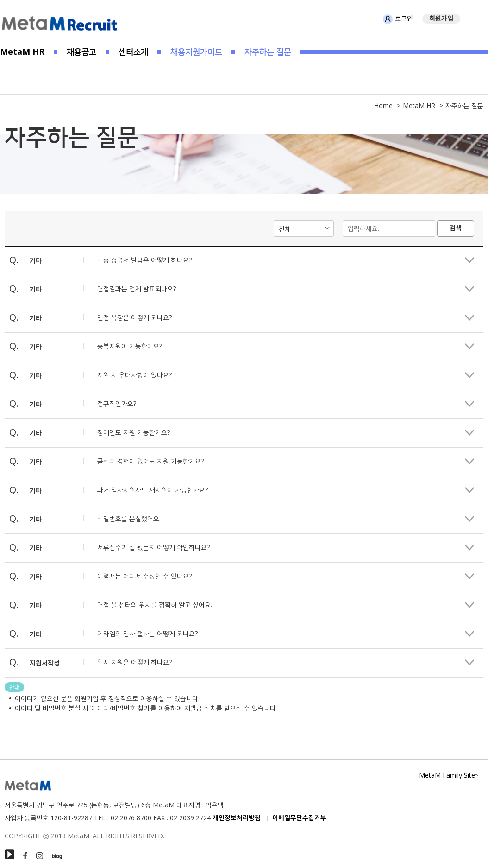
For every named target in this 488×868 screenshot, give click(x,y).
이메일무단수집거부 (299, 818)
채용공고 (81, 52)
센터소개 (133, 52)
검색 (456, 228)
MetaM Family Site (447, 775)
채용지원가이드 (196, 52)
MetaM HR (22, 52)
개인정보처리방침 (237, 818)
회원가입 (441, 19)
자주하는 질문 (268, 52)
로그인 (398, 19)
